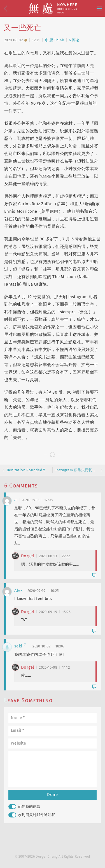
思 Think (54, 40)
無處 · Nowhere (53, 8)
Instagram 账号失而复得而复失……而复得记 (77, 470)
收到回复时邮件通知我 (32, 815)
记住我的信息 (24, 807)
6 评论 (74, 40)
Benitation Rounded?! (26, 470)
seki (20, 646)
